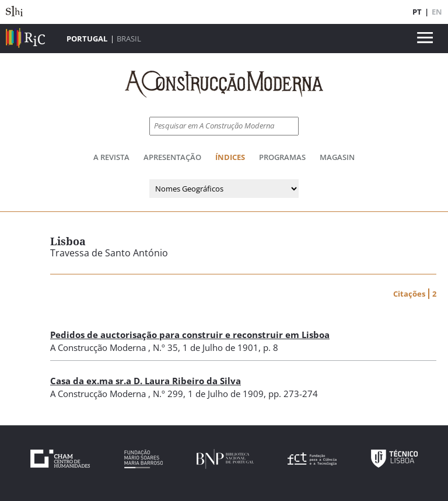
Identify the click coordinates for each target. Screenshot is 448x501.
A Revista (111, 157)
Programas (282, 157)
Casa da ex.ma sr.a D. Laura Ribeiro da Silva (146, 381)
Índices (230, 157)
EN (437, 12)
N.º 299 (168, 394)
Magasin (337, 157)
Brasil (129, 39)
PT (417, 12)
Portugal (87, 39)
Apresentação (172, 157)
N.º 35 (165, 347)
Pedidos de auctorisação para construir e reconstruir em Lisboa (190, 335)
